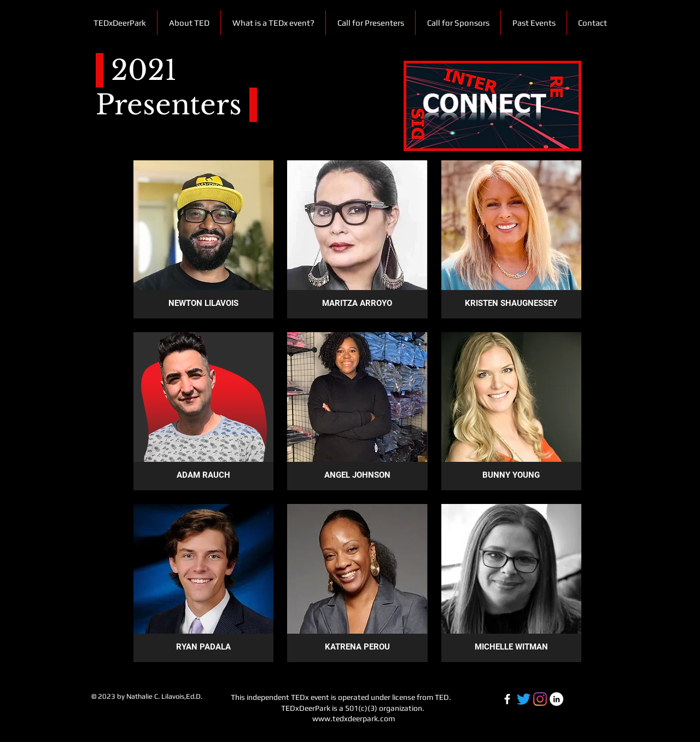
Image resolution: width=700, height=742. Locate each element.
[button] (533, 23)
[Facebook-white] (507, 699)
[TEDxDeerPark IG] (540, 699)
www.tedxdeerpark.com (354, 718)
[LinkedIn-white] (556, 699)
